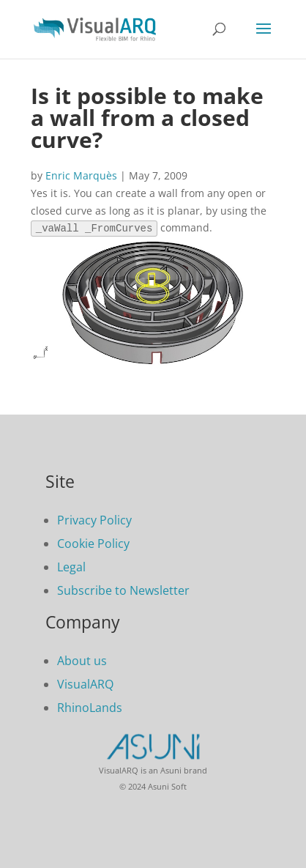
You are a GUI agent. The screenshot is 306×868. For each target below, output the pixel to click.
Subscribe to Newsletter (123, 589)
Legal (71, 565)
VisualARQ (85, 683)
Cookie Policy (93, 542)
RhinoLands (90, 706)
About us (82, 659)
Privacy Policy (94, 519)
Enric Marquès (81, 175)
